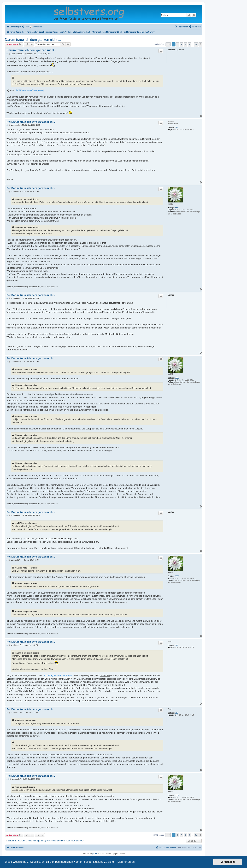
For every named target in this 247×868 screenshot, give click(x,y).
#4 (7, 298)
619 (177, 645)
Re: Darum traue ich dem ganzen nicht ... (31, 122)
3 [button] (182, 44)
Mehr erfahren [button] (126, 862)
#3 (7, 192)
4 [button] (185, 44)
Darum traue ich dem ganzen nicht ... (33, 40)
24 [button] (196, 44)
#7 (7, 560)
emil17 (170, 204)
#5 (7, 362)
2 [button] (178, 44)
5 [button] (189, 44)
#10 (8, 779)
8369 (177, 208)
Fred (170, 642)
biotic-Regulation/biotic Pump (57, 675)
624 (177, 127)
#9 (7, 713)
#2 (7, 125)
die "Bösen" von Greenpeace (29, 90)
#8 (7, 645)
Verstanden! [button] (228, 862)
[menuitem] (25, 27)
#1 (7, 54)
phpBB (95, 854)
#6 (7, 515)
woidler (171, 122)
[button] (168, 44)
